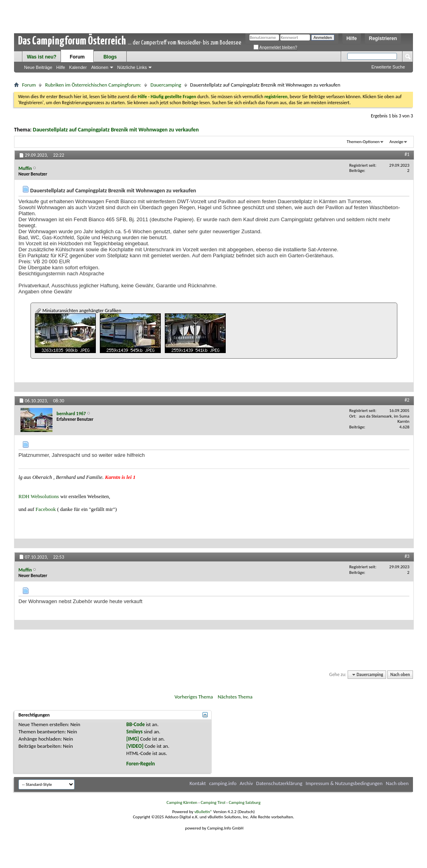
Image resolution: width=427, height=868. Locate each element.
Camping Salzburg (244, 802)
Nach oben (400, 675)
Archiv (246, 783)
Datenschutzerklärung (279, 783)
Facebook (46, 509)
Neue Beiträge (38, 67)
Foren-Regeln (141, 764)
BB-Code (136, 724)
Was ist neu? (42, 57)
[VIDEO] (135, 746)
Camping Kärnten (182, 802)
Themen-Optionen (363, 142)
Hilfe (352, 38)
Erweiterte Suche (388, 67)
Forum (77, 57)
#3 (407, 556)
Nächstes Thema (235, 697)
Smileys (135, 732)
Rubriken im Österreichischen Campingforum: (93, 85)
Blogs (110, 57)
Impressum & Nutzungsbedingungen (344, 783)
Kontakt (198, 783)
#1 (407, 154)
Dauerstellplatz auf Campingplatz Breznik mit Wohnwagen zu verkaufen (116, 130)
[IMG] (133, 739)
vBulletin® (203, 812)
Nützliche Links (132, 67)
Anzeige (396, 142)
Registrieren (383, 38)
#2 (407, 400)
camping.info (223, 783)
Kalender (78, 67)
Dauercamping (166, 85)
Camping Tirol (213, 802)
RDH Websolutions (39, 496)
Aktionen (100, 67)
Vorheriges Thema (194, 697)
